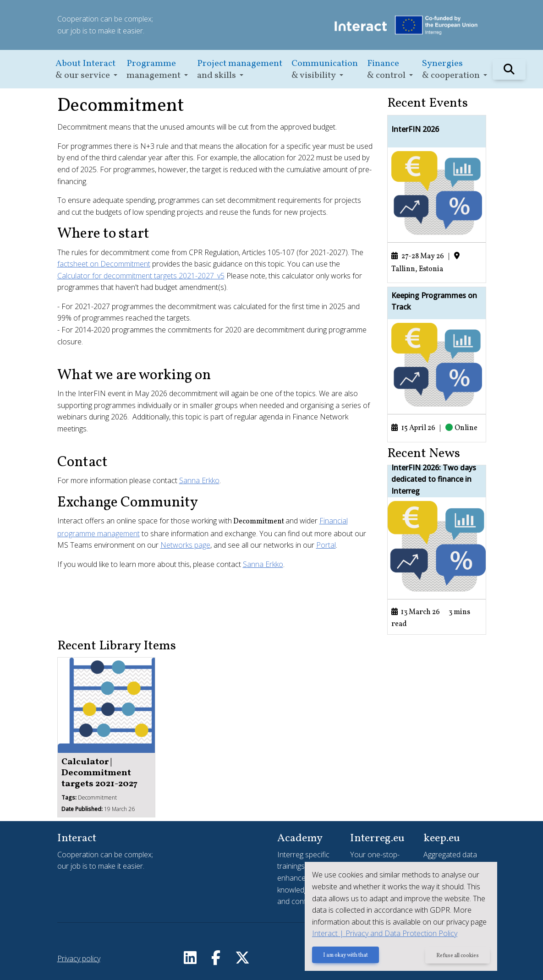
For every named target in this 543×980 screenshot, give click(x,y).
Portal (326, 545)
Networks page (185, 545)
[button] (86, 69)
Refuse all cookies (458, 956)
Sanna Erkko (199, 480)
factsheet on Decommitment (104, 264)
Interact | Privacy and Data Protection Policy (385, 933)
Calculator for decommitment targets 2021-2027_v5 (141, 276)
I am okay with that (346, 956)
